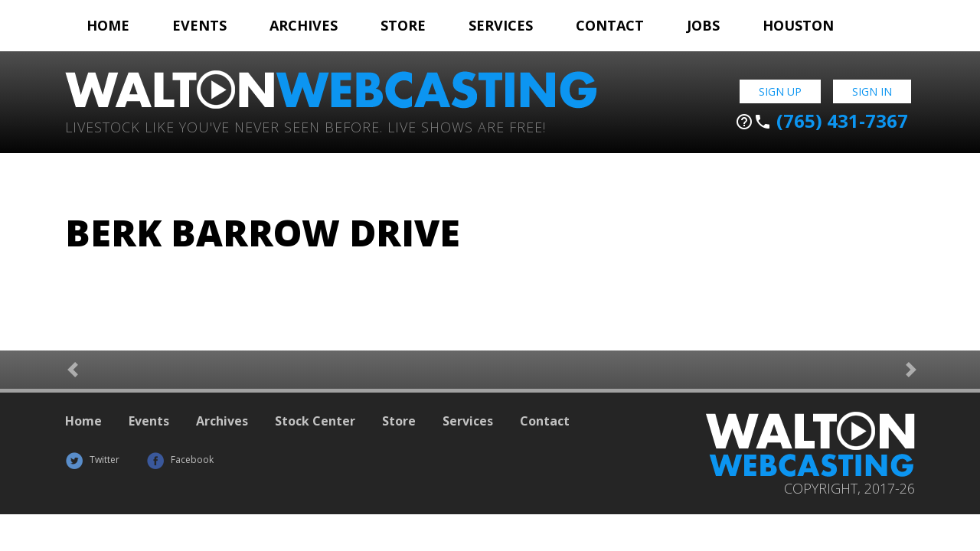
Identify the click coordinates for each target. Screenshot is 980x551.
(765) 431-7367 (822, 121)
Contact (610, 25)
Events (199, 25)
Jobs (703, 25)
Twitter (92, 460)
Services (501, 25)
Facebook (180, 460)
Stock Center (315, 421)
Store (403, 25)
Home (108, 25)
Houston (798, 25)
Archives (304, 25)
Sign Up (780, 91)
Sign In (872, 91)
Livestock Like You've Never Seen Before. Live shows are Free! (305, 126)
